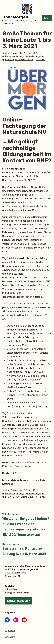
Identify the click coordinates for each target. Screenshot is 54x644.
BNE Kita (9, 60)
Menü (48, 18)
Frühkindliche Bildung (25, 60)
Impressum (10, 631)
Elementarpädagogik (15, 56)
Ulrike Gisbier (11, 53)
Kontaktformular (18, 601)
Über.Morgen (15, 17)
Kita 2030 (40, 60)
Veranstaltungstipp (35, 56)
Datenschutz (11, 637)
